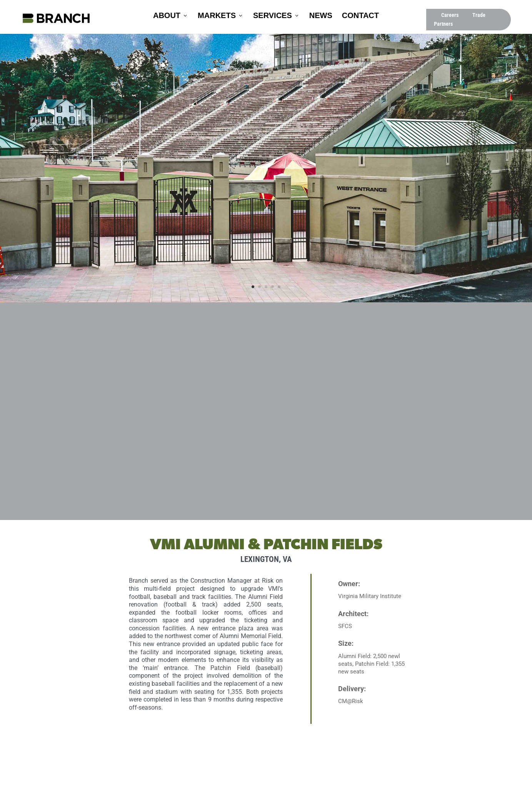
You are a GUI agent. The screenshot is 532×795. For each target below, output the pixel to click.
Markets (217, 16)
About (167, 16)
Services (273, 16)
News (321, 16)
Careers (450, 15)
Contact (360, 16)
